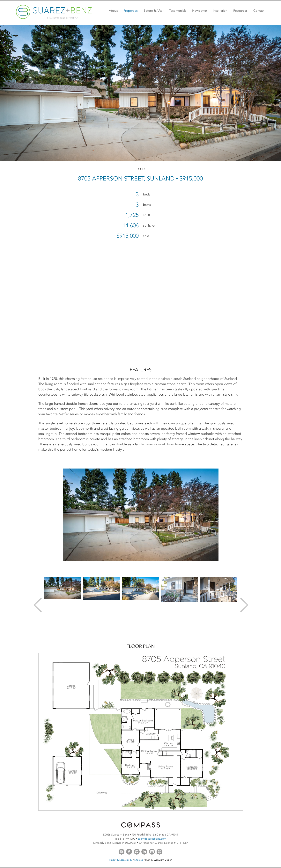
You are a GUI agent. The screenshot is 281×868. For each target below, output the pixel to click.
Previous (37, 605)
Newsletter (200, 11)
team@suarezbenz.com (152, 839)
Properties (131, 11)
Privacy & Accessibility (121, 860)
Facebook (129, 852)
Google (122, 852)
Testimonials (178, 11)
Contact (259, 11)
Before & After (153, 11)
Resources (240, 11)
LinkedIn (144, 852)
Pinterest (137, 852)
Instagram (152, 852)
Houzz (159, 852)
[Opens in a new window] (141, 827)
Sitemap (139, 860)
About (113, 11)
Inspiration (220, 11)
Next (244, 605)
